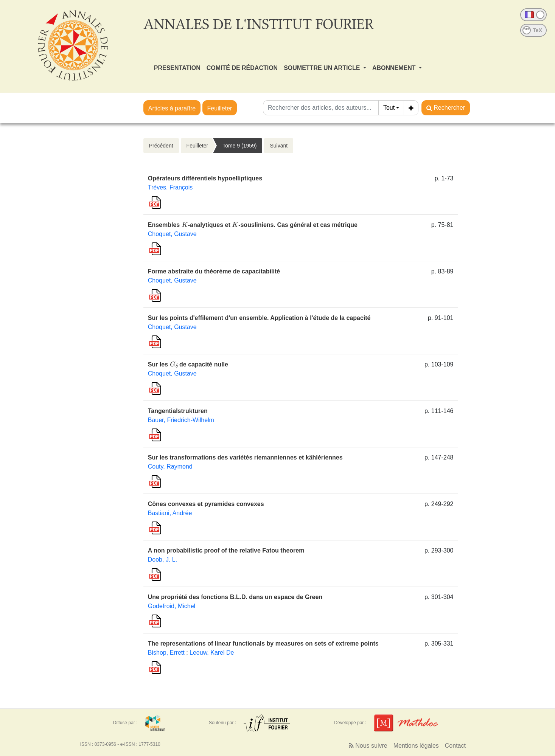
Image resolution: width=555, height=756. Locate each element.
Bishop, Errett (166, 653)
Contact (455, 746)
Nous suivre (368, 746)
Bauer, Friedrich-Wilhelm (181, 420)
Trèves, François (170, 187)
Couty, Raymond (170, 466)
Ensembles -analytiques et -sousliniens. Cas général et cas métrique (253, 225)
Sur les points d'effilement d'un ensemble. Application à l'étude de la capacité (259, 318)
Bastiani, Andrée (170, 513)
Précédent (161, 146)
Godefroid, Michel (172, 606)
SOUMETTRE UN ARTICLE (323, 68)
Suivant (279, 146)
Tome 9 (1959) (239, 146)
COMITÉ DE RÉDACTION (242, 68)
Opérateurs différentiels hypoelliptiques (205, 178)
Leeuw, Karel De (212, 653)
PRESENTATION (177, 68)
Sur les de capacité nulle (188, 364)
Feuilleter (220, 108)
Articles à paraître (172, 108)
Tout (389, 108)
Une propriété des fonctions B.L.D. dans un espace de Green (235, 597)
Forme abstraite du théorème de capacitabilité (214, 271)
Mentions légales (416, 746)
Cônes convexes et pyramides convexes (206, 504)
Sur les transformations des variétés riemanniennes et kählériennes (245, 457)
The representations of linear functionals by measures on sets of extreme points (263, 643)
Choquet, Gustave (172, 234)
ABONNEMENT (395, 68)
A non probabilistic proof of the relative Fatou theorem (226, 550)
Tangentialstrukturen (178, 411)
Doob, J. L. (162, 560)
